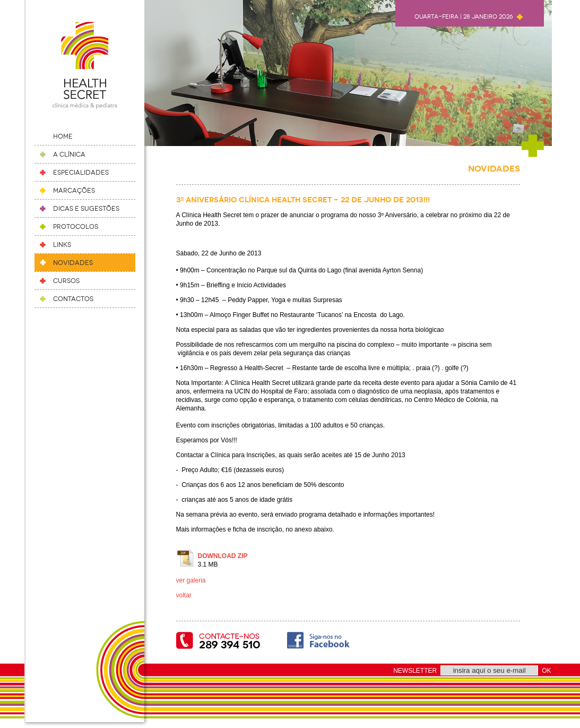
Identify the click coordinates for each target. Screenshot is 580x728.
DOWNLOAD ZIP (223, 556)
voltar (184, 595)
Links (62, 245)
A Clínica (69, 155)
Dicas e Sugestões (86, 209)
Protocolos (76, 227)
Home (63, 136)
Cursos (66, 281)
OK (546, 671)
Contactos (73, 299)
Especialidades (81, 173)
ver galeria (191, 580)
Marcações (74, 191)
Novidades (73, 263)
